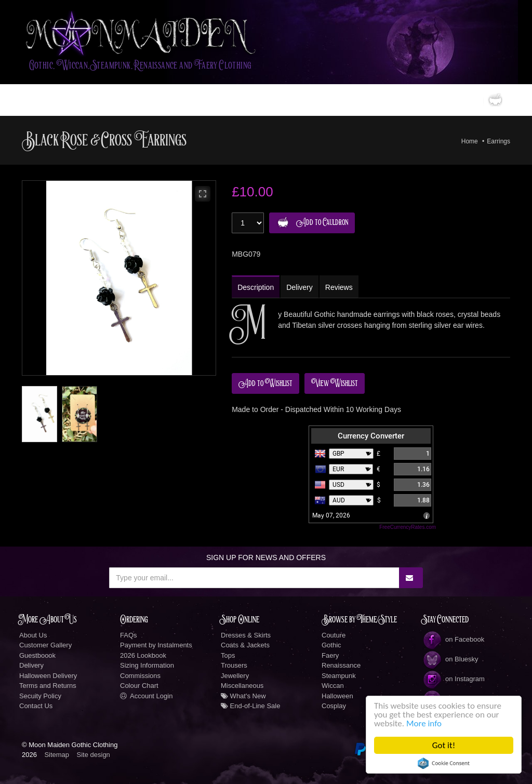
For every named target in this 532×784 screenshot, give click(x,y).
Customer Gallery (45, 645)
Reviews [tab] (339, 287)
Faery (330, 655)
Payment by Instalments (156, 645)
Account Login (146, 696)
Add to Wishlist (265, 383)
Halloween (337, 696)
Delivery (31, 665)
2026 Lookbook (143, 655)
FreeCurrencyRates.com (408, 527)
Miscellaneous (242, 686)
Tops (228, 655)
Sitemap (57, 755)
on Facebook (453, 639)
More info (424, 723)
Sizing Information (147, 665)
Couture (334, 635)
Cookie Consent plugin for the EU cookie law (444, 763)
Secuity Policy (40, 696)
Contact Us (36, 706)
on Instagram (454, 679)
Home (37, 100)
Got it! (444, 745)
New (255, 100)
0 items (474, 100)
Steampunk (339, 676)
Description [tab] (256, 287)
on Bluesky (450, 659)
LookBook (159, 100)
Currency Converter (371, 436)
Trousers (234, 665)
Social (340, 100)
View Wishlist (335, 383)
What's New (243, 696)
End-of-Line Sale (250, 706)
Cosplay (334, 706)
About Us (33, 635)
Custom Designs (211, 100)
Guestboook (37, 655)
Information (293, 100)
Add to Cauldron (310, 223)
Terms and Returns (48, 686)
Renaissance (341, 665)
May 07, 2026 (331, 515)
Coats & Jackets (245, 645)
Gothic (331, 645)
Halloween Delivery (48, 676)
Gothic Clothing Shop (90, 100)
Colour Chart (139, 686)
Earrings (498, 141)
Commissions (140, 676)
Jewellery (235, 676)
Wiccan (333, 686)
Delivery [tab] (300, 287)
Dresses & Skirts (246, 635)
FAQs (129, 635)
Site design (94, 755)
